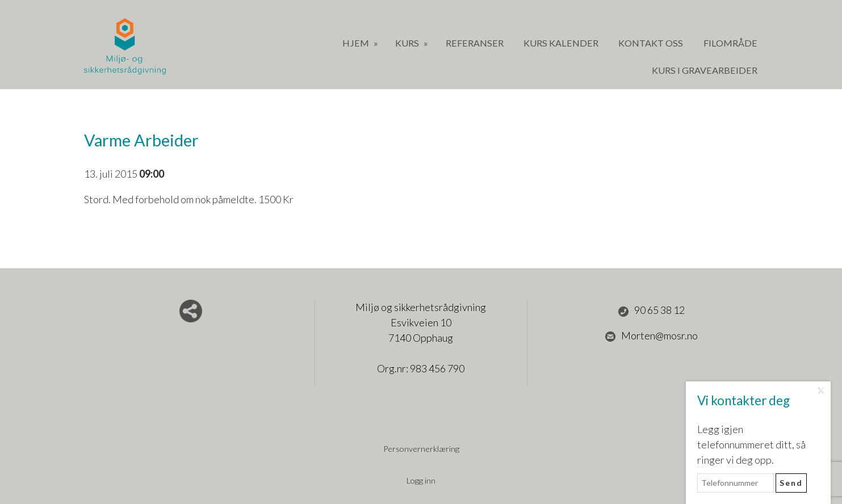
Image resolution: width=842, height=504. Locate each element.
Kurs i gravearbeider (705, 70)
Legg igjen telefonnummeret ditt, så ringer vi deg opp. (751, 444)
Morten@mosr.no (651, 336)
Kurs (408, 43)
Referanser (475, 43)
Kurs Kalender (561, 43)
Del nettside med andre (191, 311)
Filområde (730, 43)
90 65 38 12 (651, 310)
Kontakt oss (651, 43)
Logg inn (421, 480)
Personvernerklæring (421, 449)
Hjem (357, 43)
